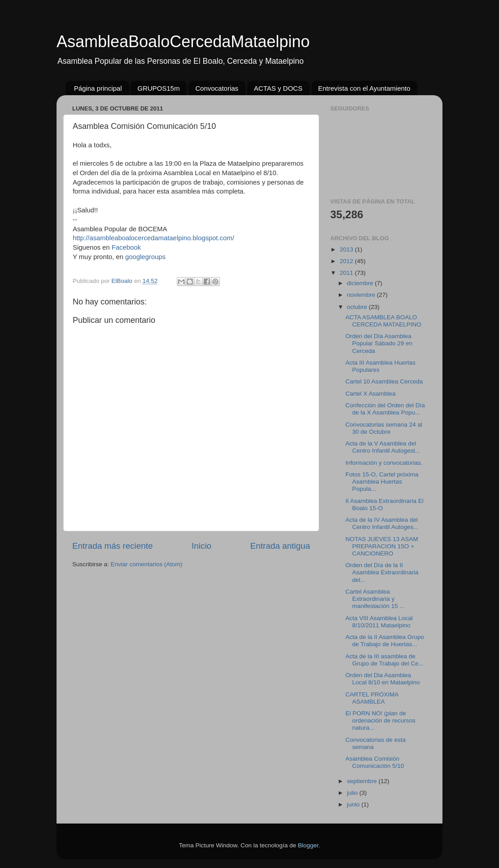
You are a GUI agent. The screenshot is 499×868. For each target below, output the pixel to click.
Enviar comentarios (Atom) (147, 564)
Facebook (126, 247)
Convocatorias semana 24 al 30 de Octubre (384, 428)
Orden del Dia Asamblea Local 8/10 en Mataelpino (383, 679)
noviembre (362, 295)
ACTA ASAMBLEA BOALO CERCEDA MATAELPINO (383, 321)
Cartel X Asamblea (371, 394)
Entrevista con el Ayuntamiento (364, 88)
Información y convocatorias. (384, 463)
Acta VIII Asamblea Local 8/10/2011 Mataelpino (379, 622)
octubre (358, 307)
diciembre (361, 283)
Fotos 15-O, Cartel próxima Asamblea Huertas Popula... (382, 482)
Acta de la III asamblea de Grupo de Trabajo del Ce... (385, 660)
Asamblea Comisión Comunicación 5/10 (375, 762)
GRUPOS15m (158, 88)
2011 (347, 273)
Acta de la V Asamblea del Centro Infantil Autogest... (383, 447)
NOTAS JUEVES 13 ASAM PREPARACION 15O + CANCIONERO (382, 546)
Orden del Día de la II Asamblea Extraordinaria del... (382, 572)
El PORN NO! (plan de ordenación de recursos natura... (381, 720)
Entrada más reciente (113, 546)
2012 (347, 261)
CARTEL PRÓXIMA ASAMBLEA (372, 698)
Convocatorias (217, 88)
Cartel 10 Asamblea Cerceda (384, 381)
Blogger (308, 845)
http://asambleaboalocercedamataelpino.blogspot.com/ (153, 238)
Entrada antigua (280, 546)
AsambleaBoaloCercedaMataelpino (183, 42)
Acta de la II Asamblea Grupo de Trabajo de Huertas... (385, 641)
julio (353, 793)
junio (354, 804)
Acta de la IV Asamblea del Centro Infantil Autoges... (382, 523)
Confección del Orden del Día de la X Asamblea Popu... (385, 409)
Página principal (98, 88)
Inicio (201, 546)
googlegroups (145, 257)
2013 (347, 249)
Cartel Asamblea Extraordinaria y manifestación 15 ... (375, 599)
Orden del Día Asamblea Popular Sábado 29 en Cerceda (379, 343)
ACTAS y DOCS (278, 88)
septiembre (363, 781)
